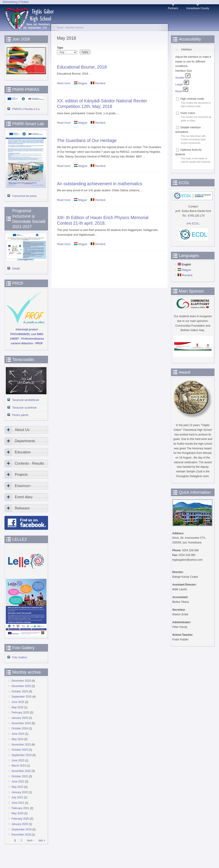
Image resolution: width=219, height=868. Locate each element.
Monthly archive (75, 28)
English (184, 265)
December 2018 (21, 835)
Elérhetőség (10, 2)
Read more (64, 83)
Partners (173, 8)
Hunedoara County (198, 8)
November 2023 (21, 745)
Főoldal (24, 2)
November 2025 (21, 686)
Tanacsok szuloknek (24, 408)
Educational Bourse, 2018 (82, 67)
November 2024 (21, 723)
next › (30, 840)
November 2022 (21, 771)
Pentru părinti (20, 415)
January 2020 (20, 824)
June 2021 (18, 803)
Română (98, 83)
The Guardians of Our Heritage (87, 140)
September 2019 (22, 829)
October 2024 (20, 728)
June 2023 (18, 760)
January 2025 (20, 718)
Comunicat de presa (24, 196)
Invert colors (188, 113)
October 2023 (20, 750)
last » (42, 840)
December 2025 (21, 681)
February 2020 (20, 819)
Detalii (16, 269)
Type (60, 48)
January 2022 (20, 792)
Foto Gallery (20, 657)
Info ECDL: (193, 224)
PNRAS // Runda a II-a (26, 109)
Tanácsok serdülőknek (26, 400)
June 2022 (18, 782)
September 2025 (22, 697)
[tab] (26, 430)
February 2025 (20, 713)
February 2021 (20, 808)
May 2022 (18, 787)
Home (60, 28)
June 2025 (18, 702)
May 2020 (18, 813)
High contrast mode (192, 99)
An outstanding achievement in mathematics (100, 184)
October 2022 (20, 776)
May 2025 (18, 707)
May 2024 (18, 739)
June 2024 (18, 734)
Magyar (81, 83)
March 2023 (19, 766)
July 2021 (17, 797)
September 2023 (22, 755)
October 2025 (20, 691)
